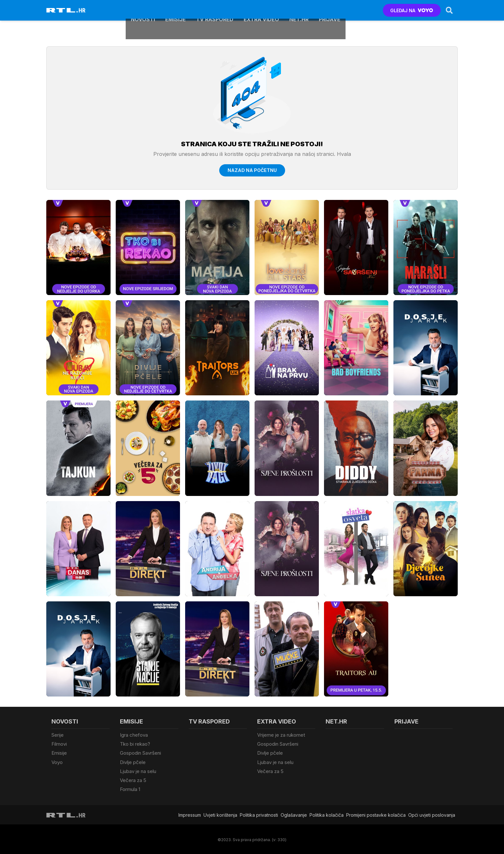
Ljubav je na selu (138, 770)
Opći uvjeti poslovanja (432, 813)
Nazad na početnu (252, 170)
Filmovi (59, 744)
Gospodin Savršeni (140, 753)
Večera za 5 (133, 779)
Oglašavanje (294, 813)
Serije (58, 735)
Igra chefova (134, 735)
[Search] (449, 10)
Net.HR (299, 10)
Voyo (57, 762)
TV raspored (215, 10)
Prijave (330, 10)
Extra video (261, 10)
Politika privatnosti (259, 813)
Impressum (190, 813)
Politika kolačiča (327, 813)
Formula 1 (130, 788)
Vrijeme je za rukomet (281, 735)
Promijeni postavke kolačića (376, 813)
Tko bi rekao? (135, 744)
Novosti (143, 10)
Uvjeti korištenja (220, 813)
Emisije (175, 10)
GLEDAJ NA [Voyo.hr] (412, 10)
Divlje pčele (133, 762)
